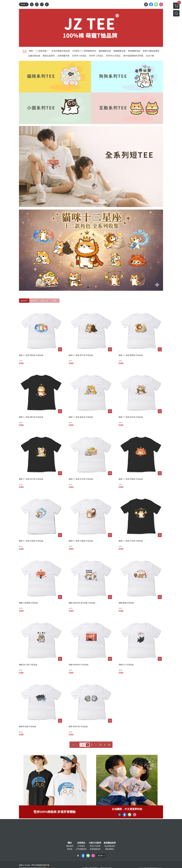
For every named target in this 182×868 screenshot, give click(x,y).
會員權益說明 (110, 843)
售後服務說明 (95, 849)
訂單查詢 (81, 846)
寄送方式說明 (95, 846)
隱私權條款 (110, 849)
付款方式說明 (95, 843)
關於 (70, 843)
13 (100, 745)
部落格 (70, 849)
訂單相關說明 (81, 849)
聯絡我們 (70, 846)
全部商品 (81, 843)
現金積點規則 (110, 846)
